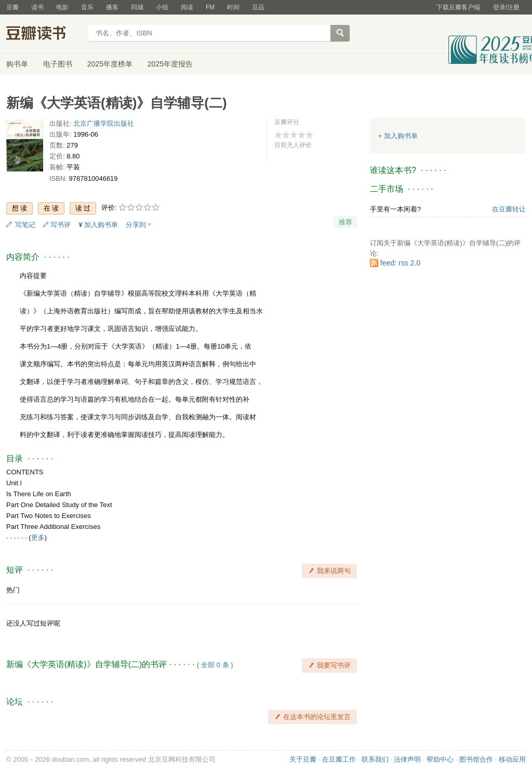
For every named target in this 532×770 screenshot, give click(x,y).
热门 (13, 590)
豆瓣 (12, 7)
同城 (137, 7)
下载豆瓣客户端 (458, 7)
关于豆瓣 (303, 759)
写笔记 (25, 225)
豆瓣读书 (44, 34)
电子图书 (58, 64)
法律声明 (407, 759)
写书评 (61, 225)
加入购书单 (101, 225)
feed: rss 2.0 (400, 263)
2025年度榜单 (110, 64)
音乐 (87, 7)
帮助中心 (440, 759)
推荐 (345, 222)
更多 (38, 537)
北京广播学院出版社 (104, 123)
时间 (233, 7)
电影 (62, 7)
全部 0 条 (215, 665)
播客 (112, 7)
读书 (37, 7)
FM (210, 7)
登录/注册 (506, 7)
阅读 (187, 7)
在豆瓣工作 (339, 759)
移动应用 (512, 759)
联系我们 (375, 759)
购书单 (17, 64)
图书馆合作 (476, 759)
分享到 (136, 225)
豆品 (258, 7)
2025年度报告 (170, 64)
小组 (162, 7)
